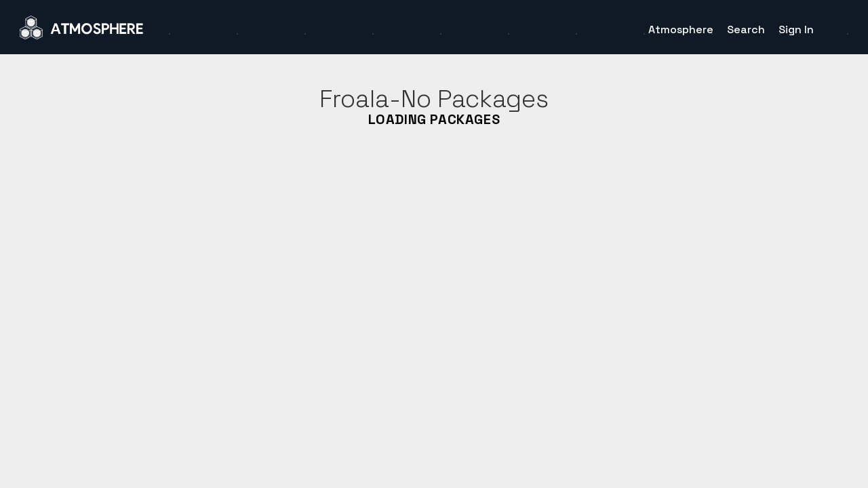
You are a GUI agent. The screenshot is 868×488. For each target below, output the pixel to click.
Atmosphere (681, 29)
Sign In (796, 29)
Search (746, 29)
